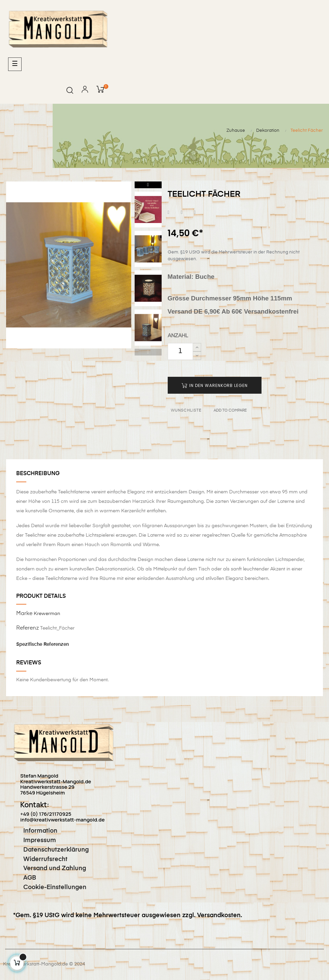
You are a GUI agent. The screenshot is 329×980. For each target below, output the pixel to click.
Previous (148, 352)
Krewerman (47, 614)
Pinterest (195, 213)
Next (148, 185)
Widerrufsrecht (40, 859)
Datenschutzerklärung (51, 850)
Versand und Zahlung (50, 868)
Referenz (28, 628)
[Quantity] (180, 351)
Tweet (182, 213)
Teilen (169, 213)
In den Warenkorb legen (215, 385)
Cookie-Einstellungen (50, 887)
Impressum (35, 840)
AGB (25, 878)
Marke (24, 614)
